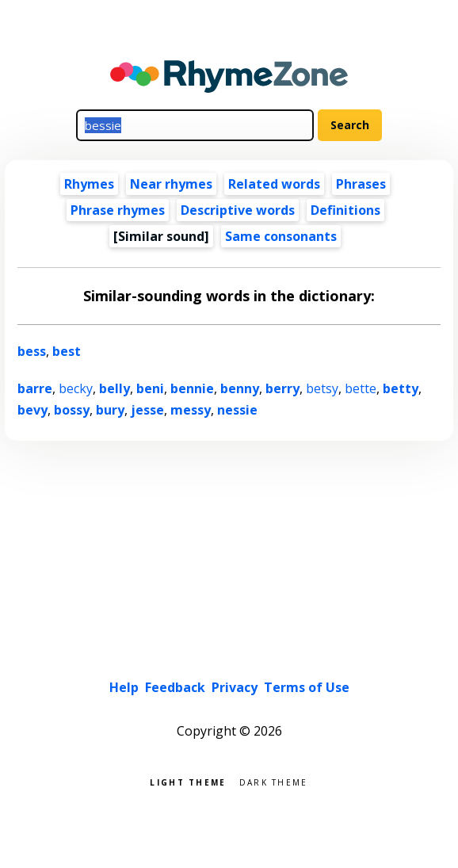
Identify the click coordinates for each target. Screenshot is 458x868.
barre (35, 388)
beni (150, 388)
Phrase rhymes (118, 210)
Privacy (235, 687)
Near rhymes (171, 184)
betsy (322, 388)
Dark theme (274, 781)
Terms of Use (307, 687)
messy (191, 410)
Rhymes (89, 184)
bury (110, 410)
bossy (72, 410)
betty (401, 388)
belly (114, 388)
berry (282, 388)
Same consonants (281, 236)
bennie (192, 388)
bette (361, 388)
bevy (32, 410)
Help (124, 687)
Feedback (175, 687)
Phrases (361, 184)
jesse (147, 410)
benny (240, 388)
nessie (237, 410)
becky (76, 388)
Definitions (345, 210)
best (67, 351)
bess (32, 351)
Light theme (188, 781)
